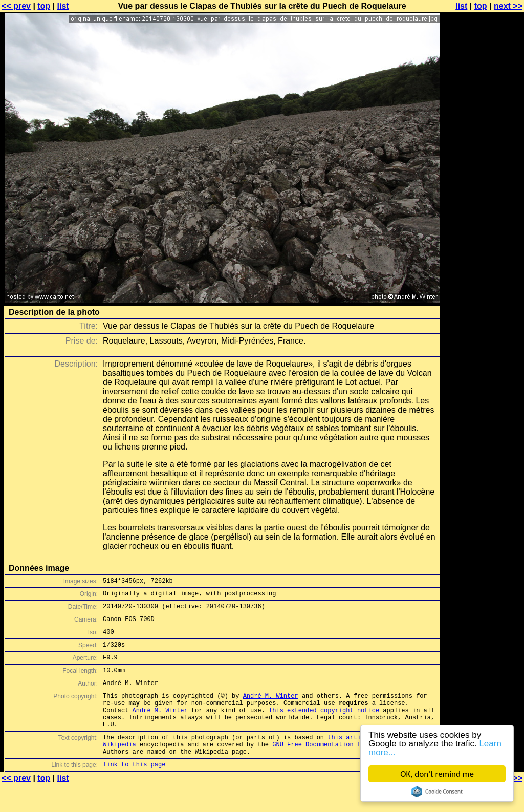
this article (350, 760)
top (44, 6)
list (63, 6)
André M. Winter (271, 711)
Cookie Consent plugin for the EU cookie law (437, 792)
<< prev (16, 6)
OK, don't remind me (437, 774)
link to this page (134, 792)
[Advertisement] (483, 253)
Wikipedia (119, 769)
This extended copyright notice (324, 728)
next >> (508, 6)
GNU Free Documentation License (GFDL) (340, 769)
